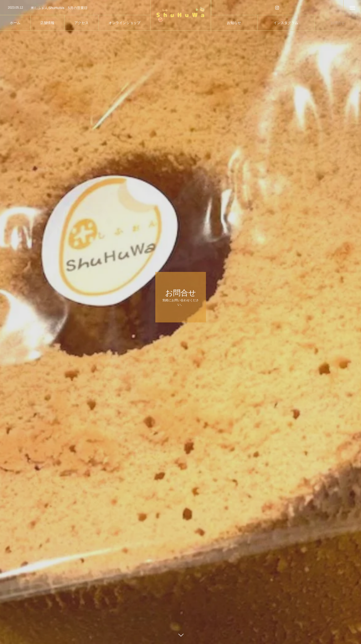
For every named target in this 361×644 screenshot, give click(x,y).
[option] (75, 8)
